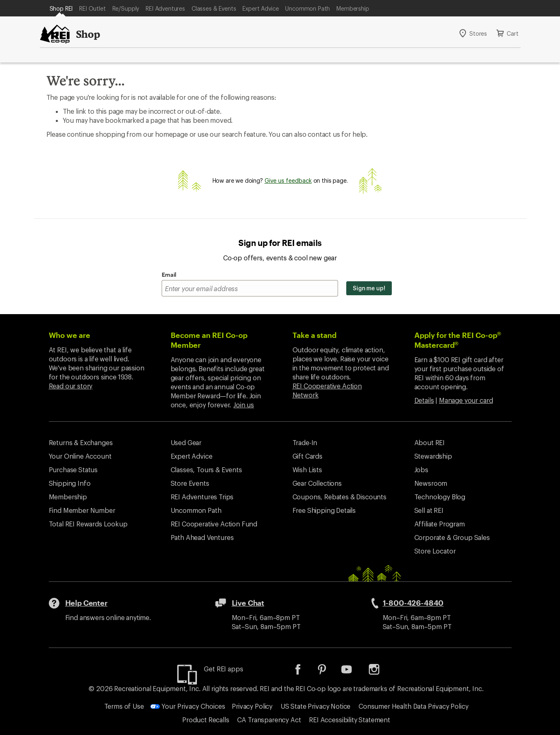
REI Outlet (92, 8)
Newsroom (431, 483)
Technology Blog (440, 497)
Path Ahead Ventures (202, 537)
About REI (430, 442)
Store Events (190, 483)
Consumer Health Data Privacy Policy (413, 706)
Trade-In (305, 442)
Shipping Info (70, 483)
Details (424, 400)
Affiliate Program (440, 524)
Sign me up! (369, 288)
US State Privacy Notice (315, 706)
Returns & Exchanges (81, 442)
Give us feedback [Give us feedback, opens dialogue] (288, 180)
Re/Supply (126, 8)
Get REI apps (223, 669)
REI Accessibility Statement (350, 720)
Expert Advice (261, 8)
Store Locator (435, 551)
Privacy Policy (252, 706)
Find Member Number (82, 510)
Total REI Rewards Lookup (88, 524)
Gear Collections (317, 483)
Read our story (71, 386)
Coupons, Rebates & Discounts (340, 497)
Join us (244, 405)
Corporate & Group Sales (452, 537)
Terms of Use (124, 706)
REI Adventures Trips (202, 497)
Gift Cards (307, 456)
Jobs (421, 470)
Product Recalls (206, 720)
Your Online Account (80, 456)
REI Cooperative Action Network (327, 390)
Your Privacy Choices (188, 706)
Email (169, 274)
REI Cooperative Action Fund (214, 524)
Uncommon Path (307, 8)
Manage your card (466, 400)
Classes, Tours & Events (206, 470)
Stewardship (433, 456)
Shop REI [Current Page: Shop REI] (61, 8)
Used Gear (186, 442)
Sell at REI (429, 510)
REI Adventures (165, 8)
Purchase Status (73, 470)
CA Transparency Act (269, 720)
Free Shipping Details (324, 510)
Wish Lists (307, 470)
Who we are (70, 335)
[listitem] (304, 672)
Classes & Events (214, 8)
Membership (353, 8)
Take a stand (314, 335)
